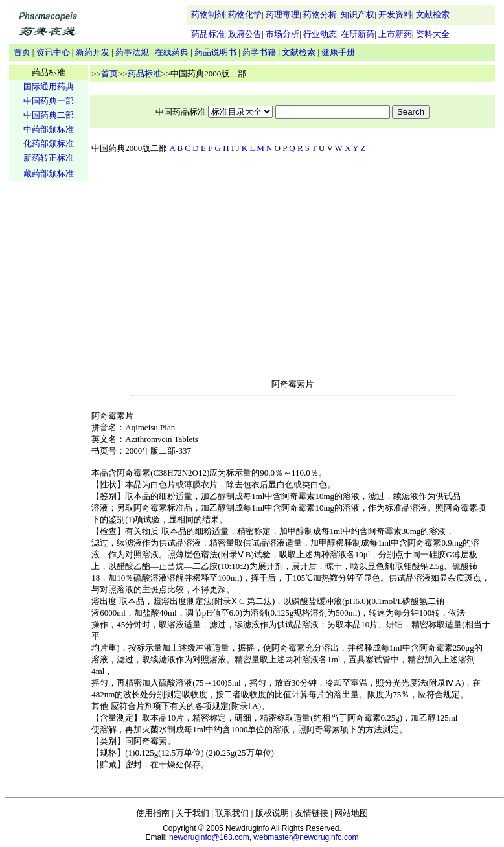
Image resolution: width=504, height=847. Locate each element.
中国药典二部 (49, 115)
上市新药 (395, 34)
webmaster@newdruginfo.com (306, 837)
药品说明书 (215, 52)
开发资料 (395, 15)
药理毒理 (282, 15)
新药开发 (93, 52)
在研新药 (358, 34)
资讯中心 (53, 52)
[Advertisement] (49, 386)
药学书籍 (259, 52)
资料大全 (433, 34)
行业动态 (320, 34)
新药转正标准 (49, 158)
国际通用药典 (49, 87)
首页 (22, 52)
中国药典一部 (49, 101)
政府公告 (245, 34)
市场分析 (282, 34)
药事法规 (132, 52)
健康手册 (338, 52)
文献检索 (433, 15)
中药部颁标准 (49, 129)
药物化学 (245, 15)
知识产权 (358, 15)
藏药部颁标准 (49, 173)
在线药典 (172, 52)
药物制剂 (208, 15)
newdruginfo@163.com (209, 837)
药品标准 (208, 34)
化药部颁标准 (49, 144)
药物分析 (320, 15)
